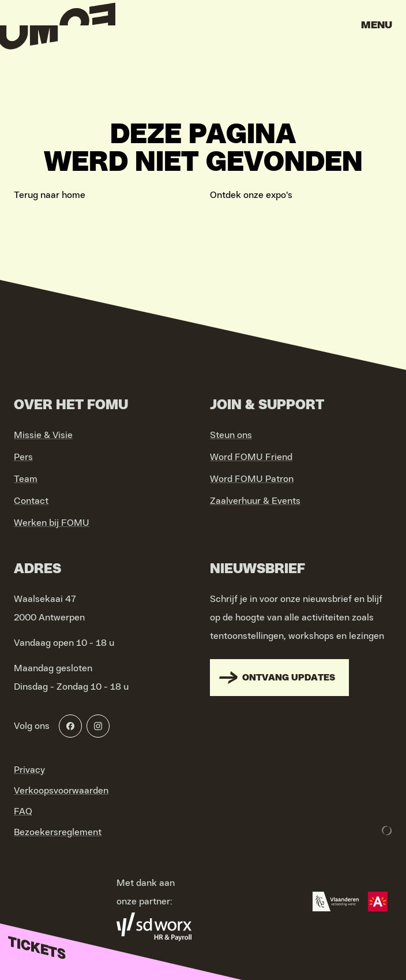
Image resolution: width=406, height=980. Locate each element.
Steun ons (231, 435)
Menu (377, 25)
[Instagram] (98, 726)
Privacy (29, 770)
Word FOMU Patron (252, 479)
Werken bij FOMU (52, 523)
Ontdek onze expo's (251, 195)
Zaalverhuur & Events (255, 501)
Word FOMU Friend (251, 457)
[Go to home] (58, 29)
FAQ (23, 811)
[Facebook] (70, 726)
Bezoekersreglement (58, 832)
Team (26, 479)
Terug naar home (50, 195)
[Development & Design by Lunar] (387, 831)
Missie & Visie (43, 435)
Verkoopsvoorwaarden (61, 791)
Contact (31, 501)
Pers (23, 457)
